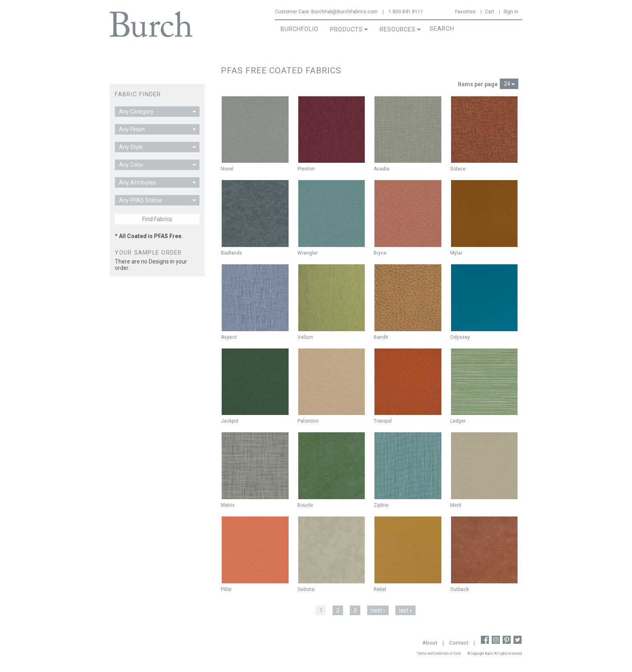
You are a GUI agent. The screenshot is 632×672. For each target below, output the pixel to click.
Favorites (465, 12)
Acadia (381, 169)
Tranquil (383, 421)
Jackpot (230, 421)
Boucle (305, 505)
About (430, 643)
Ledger (458, 421)
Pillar (226, 589)
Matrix (228, 505)
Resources (398, 30)
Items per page (478, 84)
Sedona (306, 589)
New (230, 104)
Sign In (511, 12)
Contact (459, 643)
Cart (490, 12)
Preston (306, 169)
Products (346, 30)
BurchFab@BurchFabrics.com (344, 12)
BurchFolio (299, 29)
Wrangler (308, 253)
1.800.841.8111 (406, 12)
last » (406, 610)
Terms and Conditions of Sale (439, 653)
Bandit (381, 337)
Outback (459, 589)
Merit (456, 505)
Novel (227, 169)
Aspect (229, 337)
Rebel (380, 589)
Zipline (381, 505)
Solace (458, 169)
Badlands (232, 253)
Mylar (456, 253)
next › (378, 610)
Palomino (308, 421)
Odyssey (460, 337)
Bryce (380, 253)
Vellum (305, 337)
